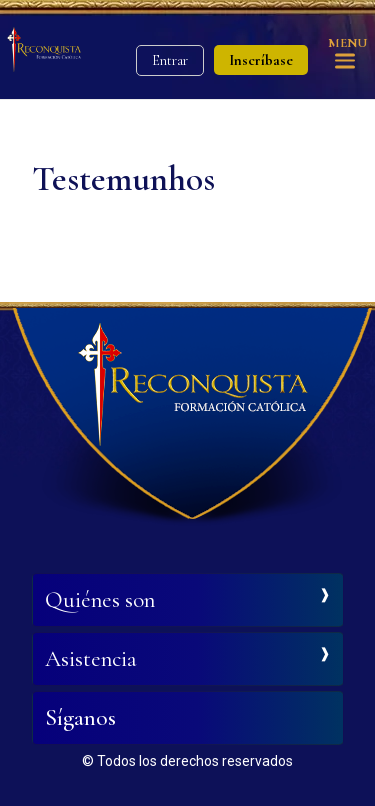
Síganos (80, 718)
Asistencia (91, 659)
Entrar (170, 60)
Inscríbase (261, 60)
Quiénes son (100, 600)
